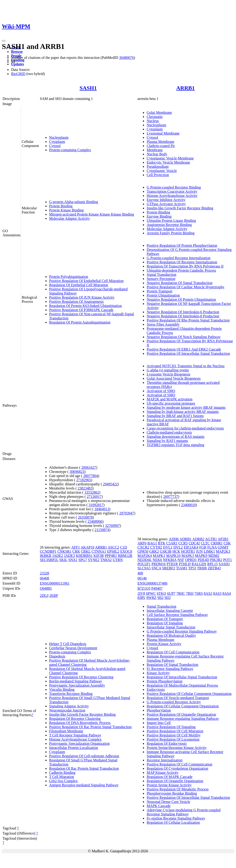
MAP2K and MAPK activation (170, 399)
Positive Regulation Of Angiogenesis (76, 302)
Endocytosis (156, 689)
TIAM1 (182, 568)
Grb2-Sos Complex (63, 781)
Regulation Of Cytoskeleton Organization (177, 768)
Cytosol (55, 146)
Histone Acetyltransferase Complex (75, 739)
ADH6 (174, 539)
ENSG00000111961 (55, 583)
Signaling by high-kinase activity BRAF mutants (183, 412)
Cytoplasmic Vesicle (162, 171)
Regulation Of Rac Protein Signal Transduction (84, 768)
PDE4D (204, 560)
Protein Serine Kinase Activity (169, 785)
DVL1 (168, 547)
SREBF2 (169, 568)
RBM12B (125, 556)
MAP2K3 (223, 551)
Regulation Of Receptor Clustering (75, 719)
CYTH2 (156, 547)
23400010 (188, 505)
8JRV (141, 598)
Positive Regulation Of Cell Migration (175, 731)
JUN (199, 551)
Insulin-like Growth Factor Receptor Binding (180, 208)
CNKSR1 (64, 551)
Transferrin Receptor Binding (71, 694)
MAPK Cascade (159, 806)
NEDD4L (145, 560)
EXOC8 (126, 551)
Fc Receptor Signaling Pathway (170, 669)
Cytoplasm (57, 142)
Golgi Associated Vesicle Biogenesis (174, 378)
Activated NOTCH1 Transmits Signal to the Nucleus (186, 366)
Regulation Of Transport (165, 619)
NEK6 (157, 560)
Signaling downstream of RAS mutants (176, 437)
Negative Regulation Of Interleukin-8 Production (183, 316)
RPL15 (212, 564)
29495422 (110, 484)
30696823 (77, 472)
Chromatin (154, 117)
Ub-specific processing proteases (171, 403)
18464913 (102, 509)
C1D (124, 547)
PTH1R (172, 564)
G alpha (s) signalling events (168, 370)
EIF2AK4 (191, 547)
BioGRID (18, 74)
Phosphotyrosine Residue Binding (172, 793)
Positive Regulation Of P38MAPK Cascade (81, 310)
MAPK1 (159, 556)
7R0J (190, 593)
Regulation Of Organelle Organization (175, 781)
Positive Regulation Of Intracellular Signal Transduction (188, 353)
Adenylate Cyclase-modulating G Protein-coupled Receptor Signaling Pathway (183, 812)
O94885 (46, 588)
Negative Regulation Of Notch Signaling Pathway (183, 337)
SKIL (63, 560)
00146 (142, 578)
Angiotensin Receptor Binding (169, 225)
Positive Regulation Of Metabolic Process (177, 789)
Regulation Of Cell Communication (173, 652)
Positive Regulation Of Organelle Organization (181, 714)
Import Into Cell (159, 723)
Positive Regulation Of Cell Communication (179, 764)
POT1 (227, 560)
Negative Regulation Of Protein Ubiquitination (181, 299)
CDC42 (194, 543)
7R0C (181, 593)
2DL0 (44, 596)
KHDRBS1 (84, 556)
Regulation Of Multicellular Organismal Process (182, 685)
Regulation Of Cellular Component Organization (183, 706)
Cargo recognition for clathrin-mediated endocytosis (185, 428)
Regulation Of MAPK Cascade (170, 777)
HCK (176, 551)
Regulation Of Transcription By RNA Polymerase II (185, 266)
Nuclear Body (157, 154)
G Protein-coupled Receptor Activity (174, 702)
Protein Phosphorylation (164, 681)
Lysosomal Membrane (163, 133)
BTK (162, 543)
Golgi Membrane (159, 113)
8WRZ (151, 598)
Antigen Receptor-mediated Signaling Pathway (84, 785)
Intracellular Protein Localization (74, 748)
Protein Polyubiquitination (69, 277)
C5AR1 (172, 543)
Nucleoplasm (59, 137)
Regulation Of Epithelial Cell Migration (79, 285)
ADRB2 (198, 539)
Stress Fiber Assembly (163, 324)
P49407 (157, 588)
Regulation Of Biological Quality (171, 635)
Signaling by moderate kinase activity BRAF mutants (186, 407)
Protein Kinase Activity (164, 644)
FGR (203, 547)
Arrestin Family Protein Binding (171, 233)
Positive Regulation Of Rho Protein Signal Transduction (188, 320)
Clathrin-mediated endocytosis (169, 432)
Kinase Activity (158, 673)
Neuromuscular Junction (67, 710)
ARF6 (142, 543)
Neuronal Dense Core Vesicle (168, 802)
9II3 (168, 598)
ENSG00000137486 (152, 583)
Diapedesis (57, 656)
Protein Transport (159, 291)
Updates (18, 64)
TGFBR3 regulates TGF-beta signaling (175, 445)
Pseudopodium (158, 167)
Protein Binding (61, 206)
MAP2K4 (145, 556)
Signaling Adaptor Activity (69, 706)
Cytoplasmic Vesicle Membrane (170, 158)
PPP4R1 (111, 556)
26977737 (171, 497)
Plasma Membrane (160, 142)
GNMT (223, 547)
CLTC (205, 543)
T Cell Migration (62, 777)
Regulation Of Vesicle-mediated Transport (178, 698)
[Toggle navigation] (4, 41)
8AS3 (217, 593)
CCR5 (183, 543)
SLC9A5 (144, 568)
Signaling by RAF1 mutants (167, 441)
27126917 (94, 497)
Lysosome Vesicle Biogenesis (168, 374)
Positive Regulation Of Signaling (171, 727)
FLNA (212, 547)
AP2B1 (223, 539)
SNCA (156, 568)
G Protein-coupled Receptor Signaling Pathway (182, 631)
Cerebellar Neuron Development (73, 648)
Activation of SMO (161, 391)
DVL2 (178, 547)
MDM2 (214, 556)
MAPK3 (188, 556)
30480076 (127, 58)
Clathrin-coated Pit (161, 146)
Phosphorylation (159, 710)
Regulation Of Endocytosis (167, 743)
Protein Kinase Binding (66, 210)
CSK (227, 543)
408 (140, 573)
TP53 (192, 568)
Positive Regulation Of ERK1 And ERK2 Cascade (184, 349)
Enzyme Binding (159, 216)
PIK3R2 (216, 560)
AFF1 (75, 547)
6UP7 (171, 593)
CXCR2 (143, 547)
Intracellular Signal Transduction (171, 627)
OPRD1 (191, 560)
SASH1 (88, 88)
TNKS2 (106, 560)
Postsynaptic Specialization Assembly (77, 685)
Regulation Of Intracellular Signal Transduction (182, 677)
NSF (181, 560)
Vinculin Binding (62, 689)
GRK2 (154, 551)
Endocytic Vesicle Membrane (168, 162)
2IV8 (141, 593)
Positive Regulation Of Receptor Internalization (182, 262)
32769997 (112, 526)
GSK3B (166, 551)
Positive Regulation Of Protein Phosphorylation (182, 245)
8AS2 (208, 593)
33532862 (92, 492)
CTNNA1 (99, 551)
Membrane (155, 150)
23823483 (85, 488)
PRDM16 (158, 564)
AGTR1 (211, 539)
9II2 (161, 598)
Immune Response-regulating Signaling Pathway (183, 719)
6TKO (161, 593)
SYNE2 (94, 560)
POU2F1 (144, 564)
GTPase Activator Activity (166, 204)
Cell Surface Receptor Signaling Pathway (177, 615)
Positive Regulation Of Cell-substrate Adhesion (84, 756)
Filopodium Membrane (66, 731)
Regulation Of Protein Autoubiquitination (80, 322)
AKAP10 (88, 547)
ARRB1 (186, 88)
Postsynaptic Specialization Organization (79, 743)
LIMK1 (209, 551)
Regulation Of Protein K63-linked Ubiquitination (86, 306)
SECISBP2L (49, 560)
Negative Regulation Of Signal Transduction (179, 283)
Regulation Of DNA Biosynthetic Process (80, 723)
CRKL (86, 551)
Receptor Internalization (164, 760)
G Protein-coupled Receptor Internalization (178, 258)
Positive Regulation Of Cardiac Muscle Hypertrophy (185, 287)
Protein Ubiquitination (163, 295)
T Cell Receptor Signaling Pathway (75, 735)
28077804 (91, 476)
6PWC (151, 593)
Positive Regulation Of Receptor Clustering (81, 677)
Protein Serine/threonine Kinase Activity (177, 748)
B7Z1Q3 (144, 588)
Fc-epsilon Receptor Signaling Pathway (176, 818)
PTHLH (185, 564)
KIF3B (99, 556)
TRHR (202, 568)
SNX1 (73, 560)
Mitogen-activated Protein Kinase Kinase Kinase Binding (91, 214)
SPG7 (83, 560)
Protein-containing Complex (70, 150)
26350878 (85, 517)
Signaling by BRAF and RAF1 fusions (175, 416)
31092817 (96, 505)
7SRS (199, 593)
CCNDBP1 (48, 551)
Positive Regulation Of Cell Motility (174, 735)
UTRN (118, 560)
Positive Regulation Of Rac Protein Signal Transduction (90, 727)
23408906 (95, 521)
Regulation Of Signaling (165, 623)
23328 (44, 573)
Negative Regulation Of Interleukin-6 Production (183, 312)
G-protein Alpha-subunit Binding (74, 202)
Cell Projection (158, 175)
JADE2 (58, 556)
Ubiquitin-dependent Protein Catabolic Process (181, 270)
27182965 (84, 480)
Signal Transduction (161, 275)
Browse (17, 52)
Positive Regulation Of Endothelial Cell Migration (86, 281)
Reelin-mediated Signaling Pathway (76, 681)
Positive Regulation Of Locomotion (173, 739)
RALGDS (199, 564)
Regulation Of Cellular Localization (173, 822)
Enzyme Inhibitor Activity (166, 200)
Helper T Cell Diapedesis (68, 644)
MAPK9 (201, 556)
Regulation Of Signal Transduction (172, 665)
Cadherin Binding (62, 773)
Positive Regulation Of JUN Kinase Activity (82, 297)
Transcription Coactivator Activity (172, 191)
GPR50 (143, 551)
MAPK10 (173, 556)
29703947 (127, 513)
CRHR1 (217, 543)
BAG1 (152, 543)
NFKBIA (170, 560)
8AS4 (227, 593)
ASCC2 (113, 547)
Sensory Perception (161, 279)
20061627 (89, 467)
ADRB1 (186, 539)
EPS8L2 (113, 551)
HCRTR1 (188, 551)
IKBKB (46, 556)
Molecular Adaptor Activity (69, 218)
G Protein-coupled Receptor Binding (174, 187)
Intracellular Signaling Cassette (170, 611)
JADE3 (69, 556)
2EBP (54, 596)
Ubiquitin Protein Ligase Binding (171, 221)
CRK (76, 551)
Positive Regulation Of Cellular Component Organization (189, 694)
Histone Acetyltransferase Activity (172, 196)
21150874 (102, 530)
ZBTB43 (214, 568)
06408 (44, 578)
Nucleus (153, 121)
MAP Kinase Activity (162, 773)
